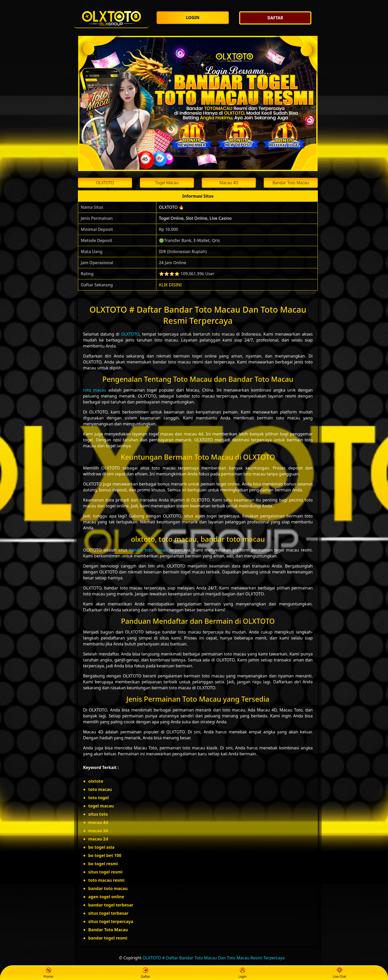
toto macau (95, 390)
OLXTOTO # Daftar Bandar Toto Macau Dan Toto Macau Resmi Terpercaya (214, 958)
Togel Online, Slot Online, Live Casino (195, 218)
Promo (48, 973)
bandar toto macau (148, 550)
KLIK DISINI (170, 285)
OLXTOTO (130, 334)
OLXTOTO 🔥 (171, 207)
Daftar (145, 973)
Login (242, 973)
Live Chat (339, 973)
